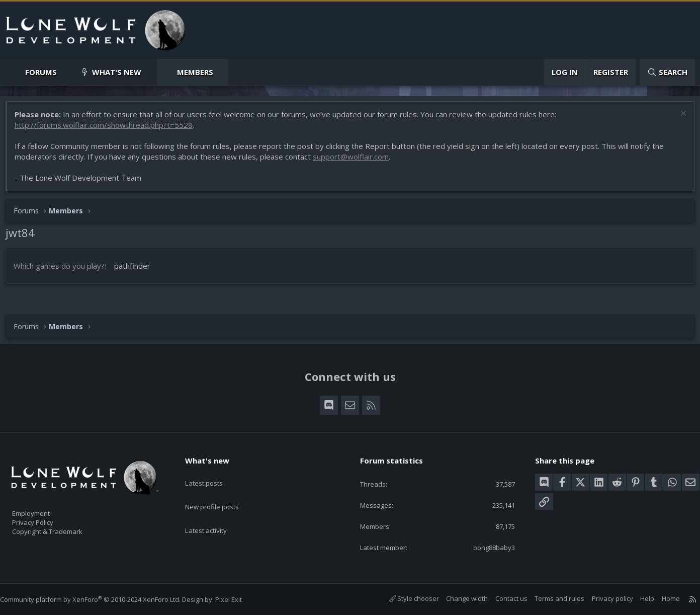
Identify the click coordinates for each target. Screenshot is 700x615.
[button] (65, 72)
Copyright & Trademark (63, 528)
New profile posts (222, 493)
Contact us (501, 599)
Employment (44, 507)
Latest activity (215, 512)
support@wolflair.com (356, 162)
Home (661, 599)
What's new (117, 72)
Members (195, 72)
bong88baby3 (486, 547)
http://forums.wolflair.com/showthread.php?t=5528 (109, 130)
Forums (41, 72)
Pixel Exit (239, 599)
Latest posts (212, 473)
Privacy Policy (46, 518)
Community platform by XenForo (100, 599)
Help (637, 599)
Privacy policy (602, 599)
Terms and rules (549, 599)
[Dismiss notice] (677, 120)
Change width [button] (457, 599)
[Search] (667, 72)
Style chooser (404, 599)
